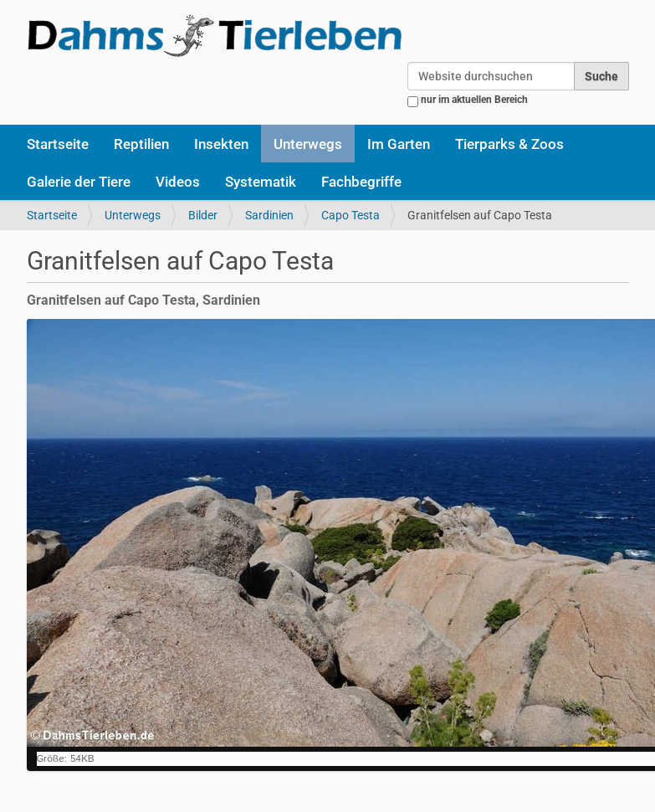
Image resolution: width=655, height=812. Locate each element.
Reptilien (141, 144)
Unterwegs (308, 144)
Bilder (203, 215)
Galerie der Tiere (79, 182)
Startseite (58, 144)
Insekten (221, 144)
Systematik (261, 182)
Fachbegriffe (361, 182)
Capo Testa (351, 215)
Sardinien (269, 215)
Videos (178, 182)
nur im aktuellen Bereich (474, 100)
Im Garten (399, 144)
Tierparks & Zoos (509, 144)
